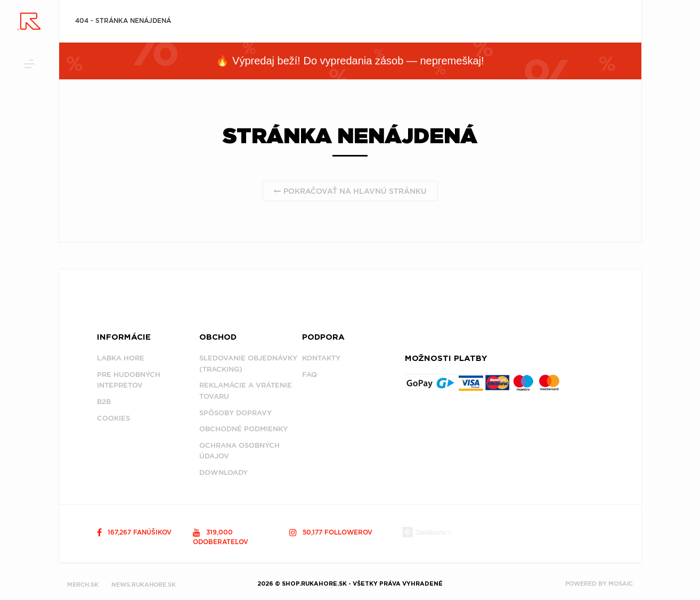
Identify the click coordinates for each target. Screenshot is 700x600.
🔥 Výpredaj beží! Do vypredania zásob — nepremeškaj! (350, 61)
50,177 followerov (331, 532)
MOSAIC (621, 583)
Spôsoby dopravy (235, 413)
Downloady (223, 472)
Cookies (113, 418)
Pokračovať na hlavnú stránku (350, 191)
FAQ (310, 375)
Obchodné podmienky (243, 429)
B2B (104, 402)
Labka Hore (121, 358)
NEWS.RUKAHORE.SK (144, 585)
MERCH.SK (83, 585)
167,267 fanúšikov (134, 532)
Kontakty (321, 358)
